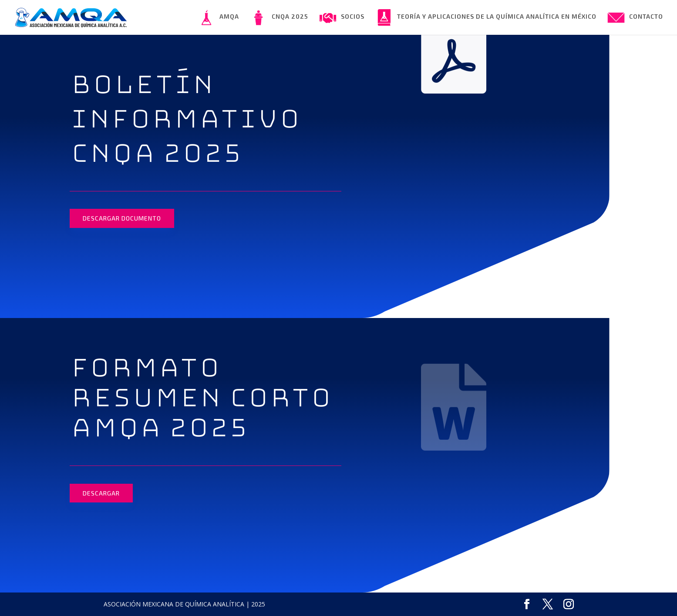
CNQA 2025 (279, 17)
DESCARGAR (101, 493)
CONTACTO (635, 17)
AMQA (218, 17)
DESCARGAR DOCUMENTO (122, 218)
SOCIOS (342, 17)
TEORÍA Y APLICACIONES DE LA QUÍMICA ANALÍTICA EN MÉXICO (486, 17)
